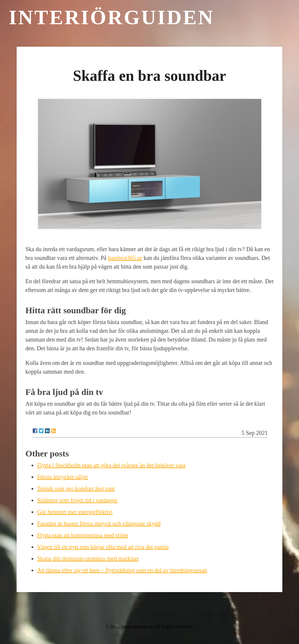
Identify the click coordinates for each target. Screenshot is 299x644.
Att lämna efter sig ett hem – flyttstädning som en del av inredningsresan (122, 570)
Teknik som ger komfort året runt (76, 489)
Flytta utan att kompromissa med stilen (83, 535)
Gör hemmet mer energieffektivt (75, 512)
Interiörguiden (112, 17)
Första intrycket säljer (62, 477)
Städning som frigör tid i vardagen (77, 500)
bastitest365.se (125, 258)
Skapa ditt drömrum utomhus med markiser (88, 559)
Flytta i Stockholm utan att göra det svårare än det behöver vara (111, 465)
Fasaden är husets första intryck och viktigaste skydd (99, 524)
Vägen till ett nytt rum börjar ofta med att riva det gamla (103, 547)
